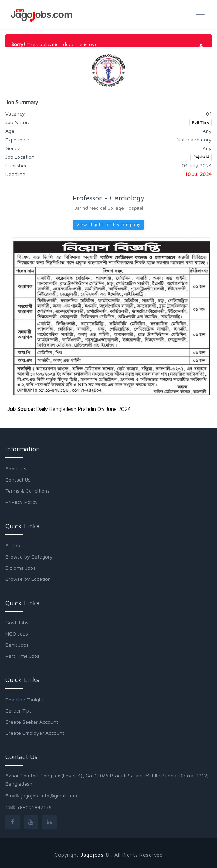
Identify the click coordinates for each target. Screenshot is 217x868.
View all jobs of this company (108, 224)
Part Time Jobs (23, 656)
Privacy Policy (22, 502)
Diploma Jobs (21, 568)
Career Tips (19, 711)
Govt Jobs (17, 622)
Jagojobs (92, 855)
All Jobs (14, 545)
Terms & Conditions (28, 491)
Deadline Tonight (25, 699)
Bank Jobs (17, 645)
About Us (16, 468)
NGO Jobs (17, 634)
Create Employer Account (35, 733)
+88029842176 (34, 807)
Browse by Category (29, 557)
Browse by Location (28, 579)
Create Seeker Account (32, 722)
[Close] (201, 45)
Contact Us (18, 480)
